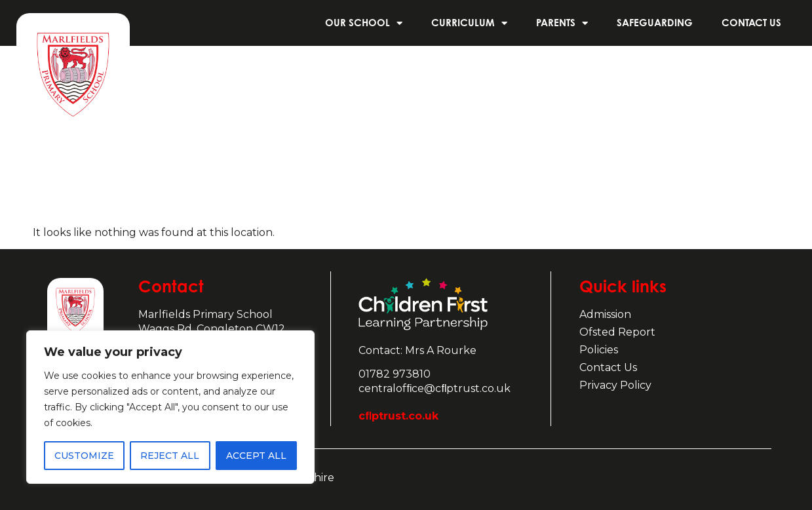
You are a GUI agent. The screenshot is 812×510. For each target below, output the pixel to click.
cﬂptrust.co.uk (398, 416)
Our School (364, 23)
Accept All (256, 456)
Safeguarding (655, 23)
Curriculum (469, 23)
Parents (562, 23)
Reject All (170, 456)
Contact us (751, 23)
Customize (84, 456)
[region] (170, 407)
